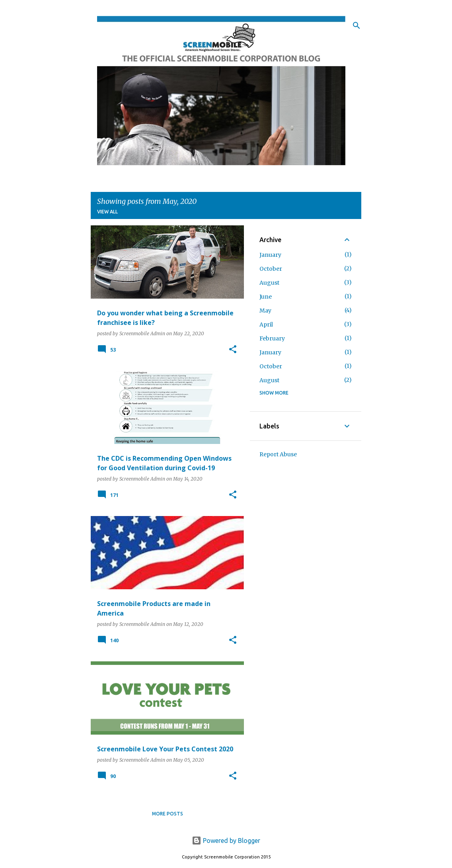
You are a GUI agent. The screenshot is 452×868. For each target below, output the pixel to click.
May (265, 311)
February (272, 338)
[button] (233, 350)
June (266, 297)
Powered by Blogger (226, 841)
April (266, 325)
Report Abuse (278, 454)
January (270, 255)
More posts (168, 814)
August (269, 283)
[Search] (357, 25)
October (271, 269)
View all (107, 212)
